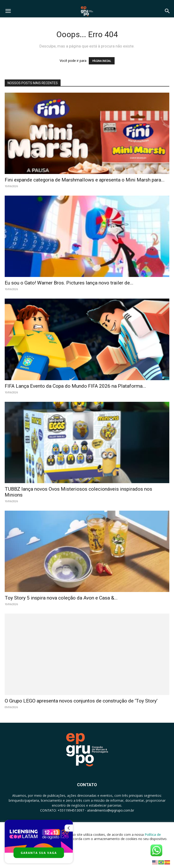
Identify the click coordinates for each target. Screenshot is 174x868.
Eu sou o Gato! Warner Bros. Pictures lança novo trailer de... (69, 283)
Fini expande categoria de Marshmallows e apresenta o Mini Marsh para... (85, 180)
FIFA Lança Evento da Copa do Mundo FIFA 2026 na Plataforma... (75, 386)
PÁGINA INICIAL (102, 61)
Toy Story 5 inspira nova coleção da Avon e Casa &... (61, 598)
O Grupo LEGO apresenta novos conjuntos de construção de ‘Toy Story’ (81, 701)
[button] (8, 11)
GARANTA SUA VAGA (39, 853)
